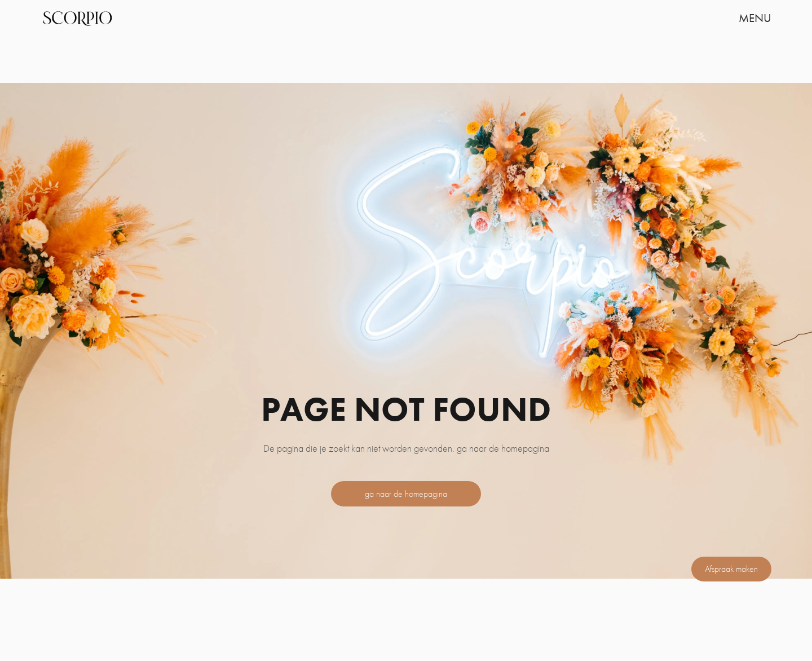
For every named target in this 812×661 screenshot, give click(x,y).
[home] (77, 18)
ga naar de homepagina (406, 494)
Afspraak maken (731, 569)
